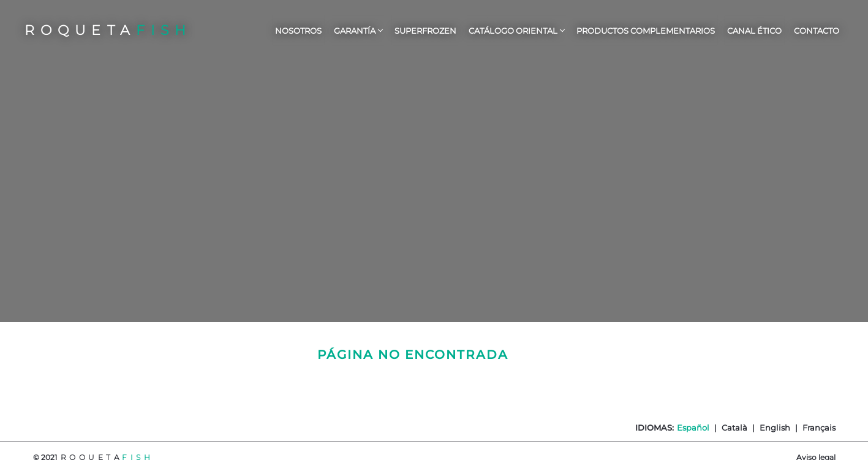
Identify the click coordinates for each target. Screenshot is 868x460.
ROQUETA (108, 31)
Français (819, 428)
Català (734, 428)
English (775, 428)
